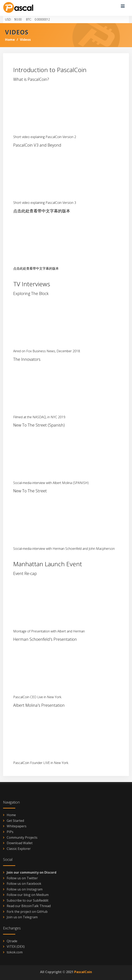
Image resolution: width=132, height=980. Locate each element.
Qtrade (12, 941)
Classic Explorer (19, 849)
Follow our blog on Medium (28, 895)
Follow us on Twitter (22, 878)
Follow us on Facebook (24, 884)
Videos (25, 40)
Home (10, 40)
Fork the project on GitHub (27, 912)
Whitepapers (17, 826)
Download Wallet (20, 843)
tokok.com (15, 952)
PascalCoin (83, 972)
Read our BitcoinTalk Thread (29, 906)
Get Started (15, 821)
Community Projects (22, 837)
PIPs (10, 832)
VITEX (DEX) (16, 947)
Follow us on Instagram (25, 889)
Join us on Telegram (22, 917)
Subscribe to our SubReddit (28, 900)
